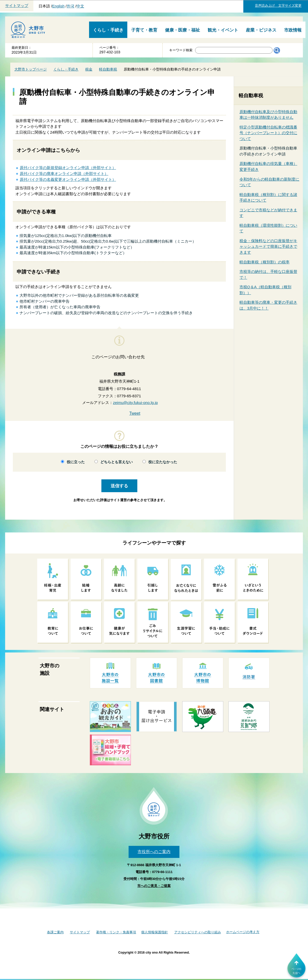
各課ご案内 (55, 932)
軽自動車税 (108, 69)
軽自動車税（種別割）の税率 (264, 262)
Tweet (135, 413)
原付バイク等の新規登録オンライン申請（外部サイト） (68, 168)
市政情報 (293, 30)
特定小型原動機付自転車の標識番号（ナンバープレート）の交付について (268, 133)
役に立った (76, 462)
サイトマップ (17, 6)
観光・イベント (223, 30)
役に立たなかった (163, 462)
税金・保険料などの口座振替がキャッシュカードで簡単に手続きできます (268, 246)
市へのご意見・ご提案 (154, 886)
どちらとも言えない (117, 462)
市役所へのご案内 (154, 852)
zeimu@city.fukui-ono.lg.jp (135, 403)
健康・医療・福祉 (182, 30)
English (58, 6)
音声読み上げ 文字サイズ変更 (278, 6)
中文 (80, 6)
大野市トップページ (31, 69)
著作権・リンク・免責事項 (116, 932)
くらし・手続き (108, 30)
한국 (71, 6)
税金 (89, 69)
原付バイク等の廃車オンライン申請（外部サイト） (64, 174)
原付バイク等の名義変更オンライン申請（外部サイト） (68, 179)
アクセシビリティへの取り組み (198, 932)
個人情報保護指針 (155, 932)
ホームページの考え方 (243, 932)
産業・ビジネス (261, 30)
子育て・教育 (144, 30)
